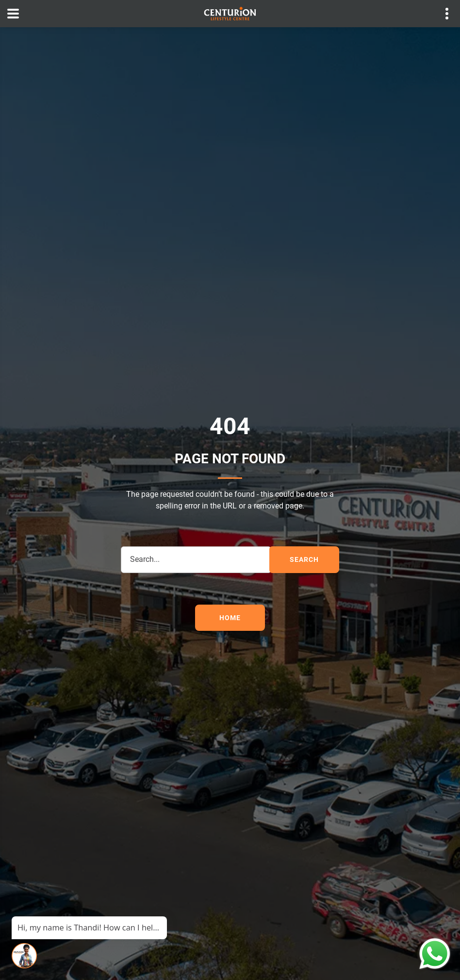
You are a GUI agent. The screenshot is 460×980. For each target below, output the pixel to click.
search (304, 559)
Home (230, 618)
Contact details (442, 14)
